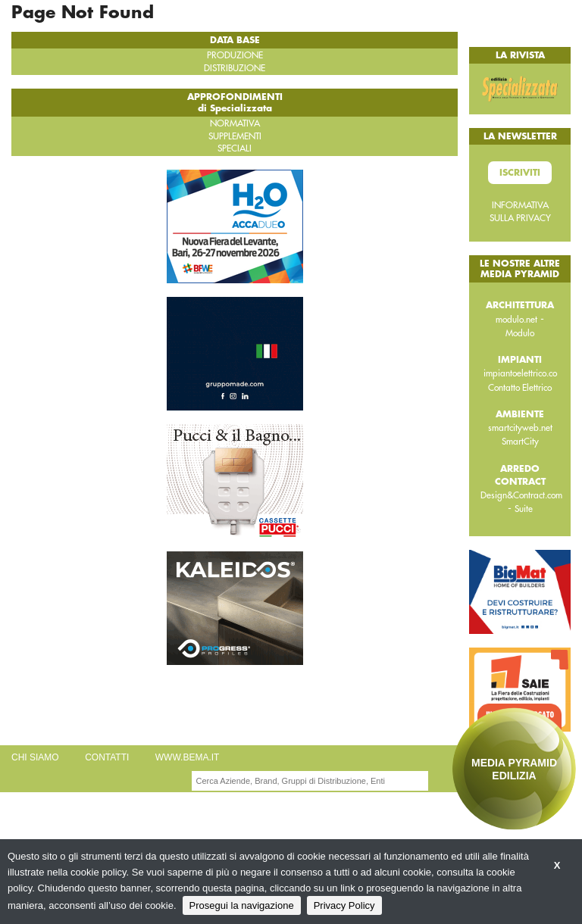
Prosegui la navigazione (242, 905)
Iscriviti (520, 173)
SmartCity (520, 442)
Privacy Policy (344, 905)
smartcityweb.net (520, 428)
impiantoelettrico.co (520, 373)
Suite (524, 509)
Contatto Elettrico (520, 388)
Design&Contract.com (521, 495)
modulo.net (516, 320)
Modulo (520, 333)
